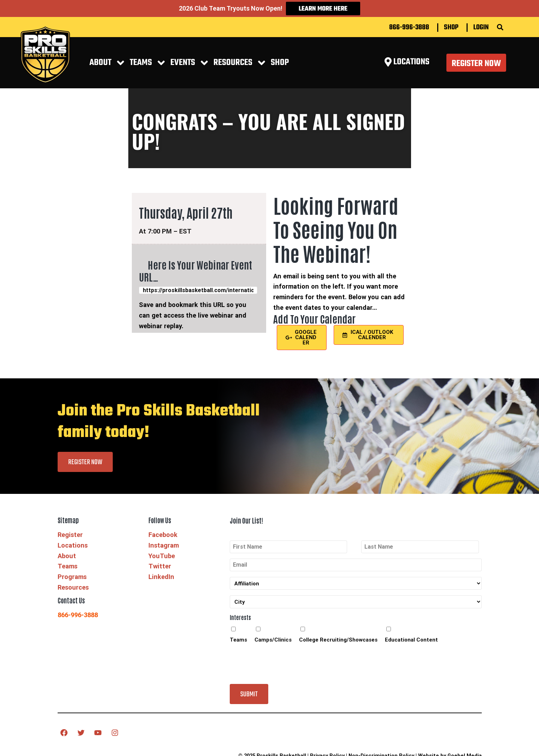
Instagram (164, 541)
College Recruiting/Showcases (338, 636)
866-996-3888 (409, 23)
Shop (451, 23)
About (100, 58)
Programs (72, 572)
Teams (141, 58)
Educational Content (411, 636)
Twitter (160, 562)
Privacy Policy (327, 751)
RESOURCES (233, 58)
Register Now (476, 60)
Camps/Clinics (273, 636)
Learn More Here (323, 9)
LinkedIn (161, 572)
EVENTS (183, 58)
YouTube (162, 552)
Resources (73, 583)
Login (481, 23)
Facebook (163, 530)
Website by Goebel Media (450, 751)
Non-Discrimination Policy (381, 751)
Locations (73, 541)
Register (70, 530)
